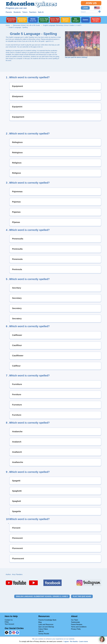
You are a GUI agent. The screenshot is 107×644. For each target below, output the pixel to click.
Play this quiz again (82, 596)
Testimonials (75, 622)
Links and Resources (46, 624)
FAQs (7, 622)
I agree (66, 641)
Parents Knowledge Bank (47, 620)
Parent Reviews (77, 624)
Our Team (75, 620)
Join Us (91, 3)
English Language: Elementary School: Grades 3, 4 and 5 (62, 25)
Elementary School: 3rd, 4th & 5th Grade (26, 25)
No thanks (74, 641)
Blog (40, 622)
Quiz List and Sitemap (46, 627)
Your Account (9, 624)
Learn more (84, 641)
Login (85, 8)
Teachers (33, 12)
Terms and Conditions (79, 627)
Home (8, 25)
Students (17, 12)
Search (100, 12)
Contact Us (9, 620)
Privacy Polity (76, 629)
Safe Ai (41, 12)
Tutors (25, 12)
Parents (9, 12)
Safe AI (41, 631)
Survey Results (44, 634)
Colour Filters (43, 629)
